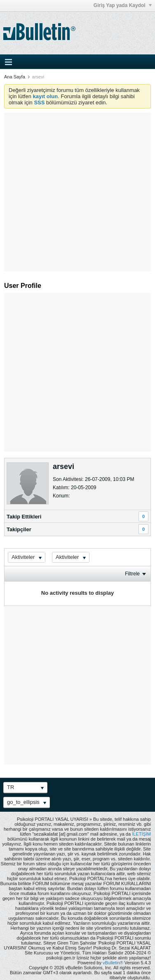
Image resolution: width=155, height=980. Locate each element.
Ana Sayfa (15, 77)
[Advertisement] (77, 190)
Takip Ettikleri (24, 517)
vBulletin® (113, 963)
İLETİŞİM (141, 834)
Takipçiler (19, 529)
